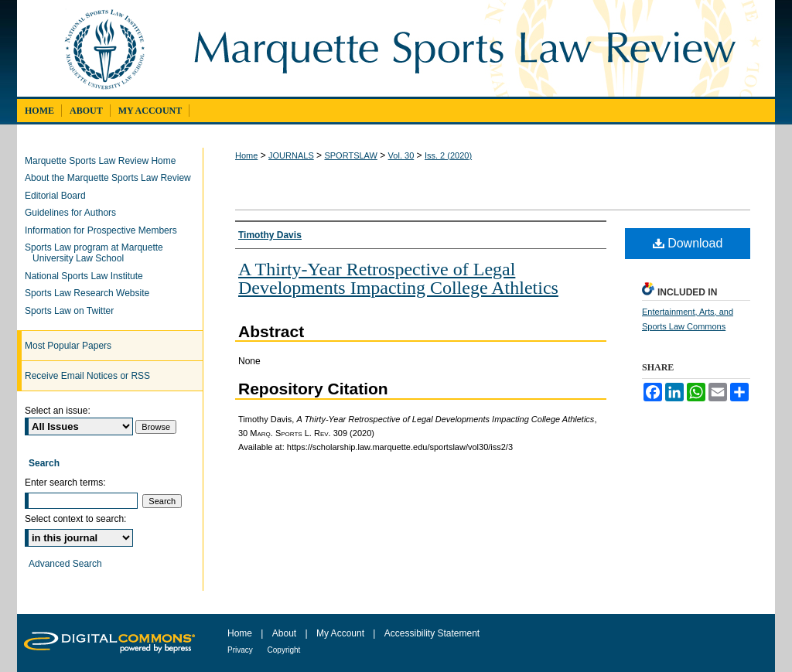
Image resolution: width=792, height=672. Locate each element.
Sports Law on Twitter (73, 311)
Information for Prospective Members (105, 230)
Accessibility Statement (432, 633)
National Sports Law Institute (88, 276)
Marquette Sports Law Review (475, 48)
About (286, 633)
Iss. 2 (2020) (448, 155)
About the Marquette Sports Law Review (112, 178)
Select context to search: (75, 519)
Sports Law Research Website (91, 293)
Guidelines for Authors (74, 213)
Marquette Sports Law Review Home (104, 161)
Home (246, 155)
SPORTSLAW (350, 155)
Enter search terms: (65, 483)
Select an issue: (58, 411)
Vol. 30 (401, 155)
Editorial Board (59, 196)
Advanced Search (65, 564)
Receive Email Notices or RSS (87, 376)
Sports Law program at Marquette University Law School (98, 253)
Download (688, 243)
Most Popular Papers (68, 346)
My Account (341, 633)
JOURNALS (291, 155)
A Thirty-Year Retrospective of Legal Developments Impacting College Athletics (398, 278)
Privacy (241, 650)
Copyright (284, 650)
